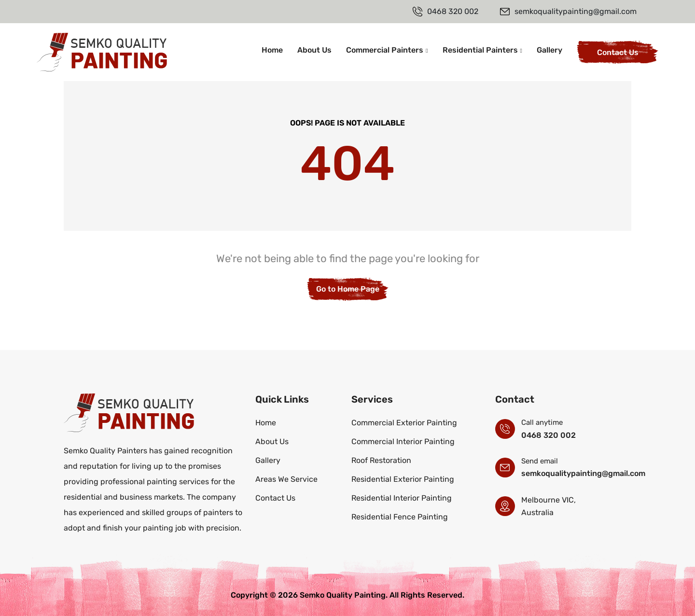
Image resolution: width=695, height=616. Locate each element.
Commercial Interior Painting (403, 441)
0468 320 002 (549, 435)
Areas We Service (286, 479)
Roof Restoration (381, 460)
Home (272, 50)
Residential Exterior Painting (403, 479)
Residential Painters (480, 50)
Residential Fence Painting (400, 517)
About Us (314, 50)
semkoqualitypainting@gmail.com (583, 473)
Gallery (549, 50)
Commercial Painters (385, 50)
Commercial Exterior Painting (404, 423)
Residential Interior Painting (402, 498)
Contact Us (618, 52)
